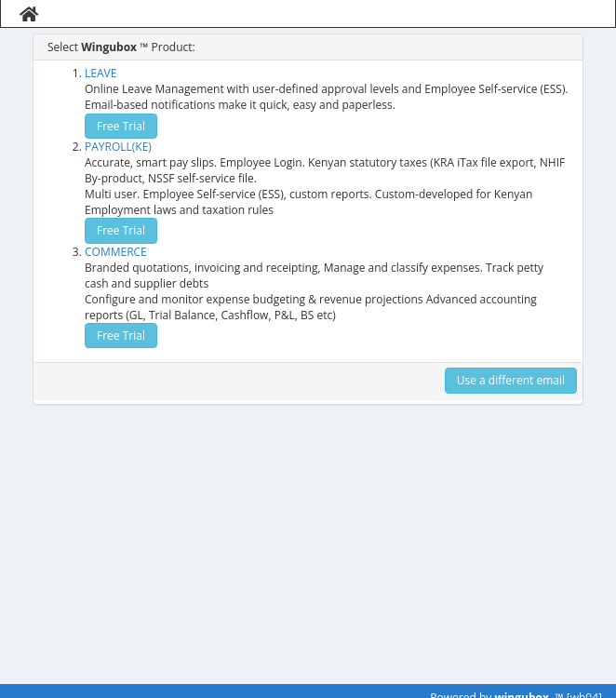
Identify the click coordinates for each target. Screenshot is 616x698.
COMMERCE (116, 252)
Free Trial (121, 126)
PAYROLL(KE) (118, 147)
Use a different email (511, 380)
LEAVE (100, 73)
